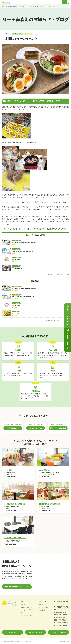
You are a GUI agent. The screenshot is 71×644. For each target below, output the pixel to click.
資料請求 (12, 632)
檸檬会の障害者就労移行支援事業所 (17, 641)
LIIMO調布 (8, 470)
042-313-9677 (46, 476)
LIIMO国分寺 (44, 470)
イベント (29, 34)
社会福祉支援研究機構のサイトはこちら (16, 587)
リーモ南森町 (18, 34)
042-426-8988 (11, 476)
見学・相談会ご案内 (43, 607)
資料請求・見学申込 (68, 315)
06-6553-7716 (11, 544)
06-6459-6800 (46, 510)
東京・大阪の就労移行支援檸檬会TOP (11, 6)
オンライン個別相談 (59, 632)
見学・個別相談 (35, 632)
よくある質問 (41, 610)
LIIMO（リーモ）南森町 (27, 6)
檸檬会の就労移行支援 (27, 607)
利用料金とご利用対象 (27, 615)
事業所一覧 (40, 604)
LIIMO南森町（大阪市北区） (15, 504)
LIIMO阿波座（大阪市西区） (50, 504)
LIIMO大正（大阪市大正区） (15, 538)
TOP (22, 602)
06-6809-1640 (11, 510)
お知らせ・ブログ (39, 6)
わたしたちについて (26, 604)
